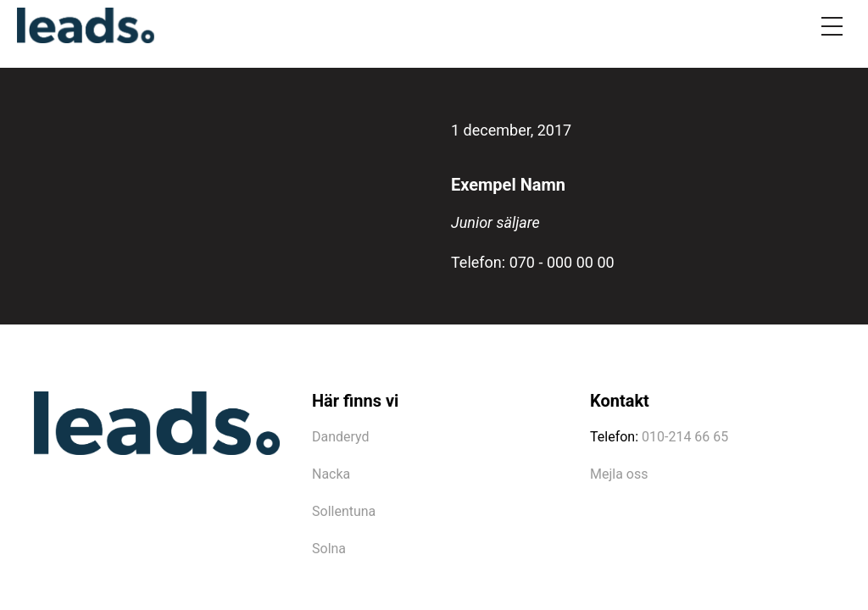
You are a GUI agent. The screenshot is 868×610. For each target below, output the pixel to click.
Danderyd (341, 437)
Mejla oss (619, 474)
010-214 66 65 (685, 437)
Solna (329, 549)
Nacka (331, 474)
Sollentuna (344, 511)
